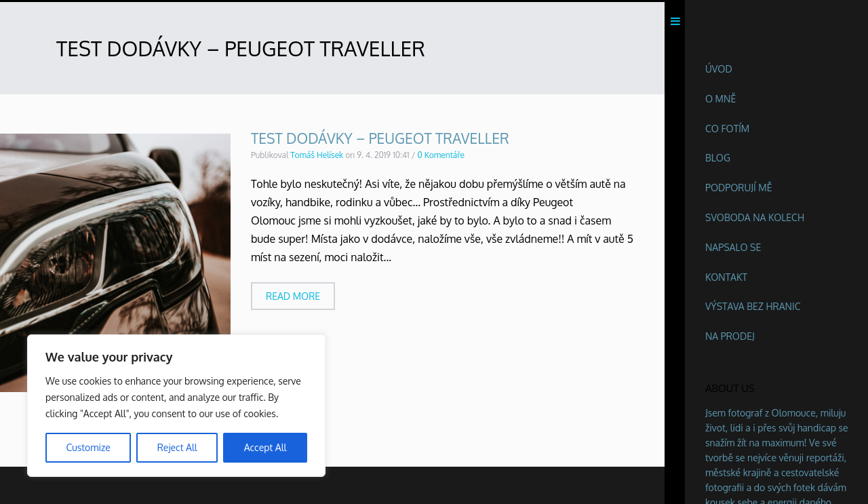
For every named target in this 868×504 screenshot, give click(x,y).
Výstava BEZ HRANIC (753, 306)
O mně (721, 99)
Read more (293, 298)
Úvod (719, 69)
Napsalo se (733, 247)
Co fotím (727, 129)
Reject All (177, 447)
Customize (88, 447)
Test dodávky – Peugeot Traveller (380, 141)
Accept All (265, 447)
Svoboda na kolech (755, 217)
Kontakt (726, 277)
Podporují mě (739, 188)
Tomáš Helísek (317, 158)
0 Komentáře (441, 158)
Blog (718, 158)
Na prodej (730, 336)
